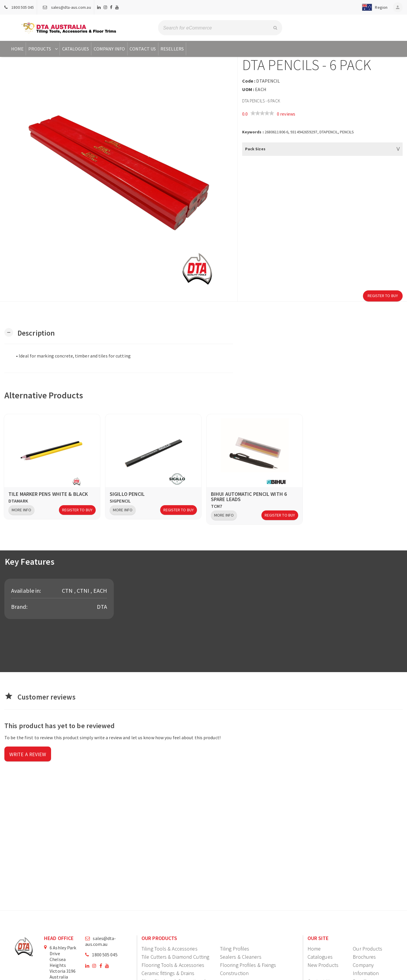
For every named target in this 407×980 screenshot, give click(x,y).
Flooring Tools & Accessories (173, 965)
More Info (21, 510)
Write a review (28, 755)
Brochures (364, 957)
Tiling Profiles (235, 949)
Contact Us (143, 49)
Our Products (367, 949)
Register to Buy (383, 296)
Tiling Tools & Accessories (170, 949)
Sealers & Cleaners (241, 957)
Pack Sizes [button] (255, 149)
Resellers (172, 49)
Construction (234, 973)
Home (17, 49)
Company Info (109, 49)
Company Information (366, 969)
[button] (373, 7)
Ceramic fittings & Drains (168, 973)
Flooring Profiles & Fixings (248, 965)
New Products (323, 965)
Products (44, 49)
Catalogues (76, 49)
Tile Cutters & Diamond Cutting (175, 957)
